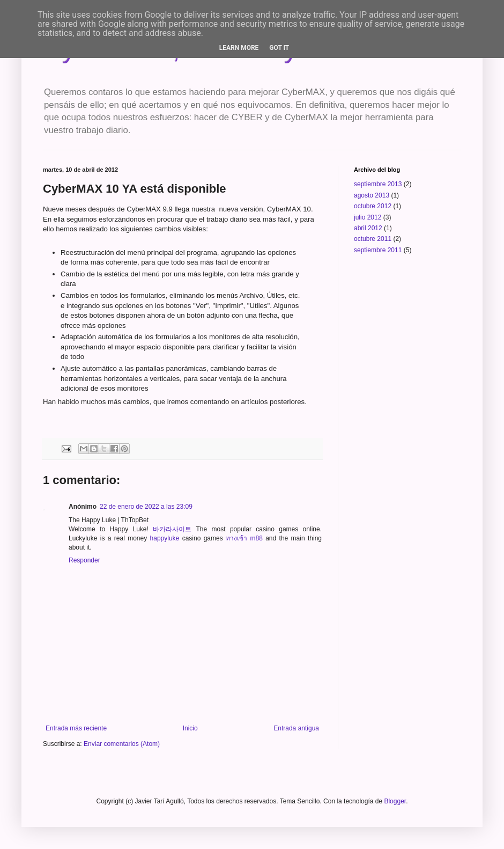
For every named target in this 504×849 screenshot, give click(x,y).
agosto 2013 (372, 195)
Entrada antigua (296, 728)
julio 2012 (368, 217)
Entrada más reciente (76, 728)
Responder (84, 560)
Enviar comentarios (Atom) (122, 744)
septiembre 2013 (378, 184)
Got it (279, 48)
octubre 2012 (373, 206)
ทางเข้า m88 (244, 538)
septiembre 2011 (378, 250)
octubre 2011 (373, 239)
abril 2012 (368, 228)
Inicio (190, 728)
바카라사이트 (172, 529)
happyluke (165, 538)
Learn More (239, 48)
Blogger (395, 801)
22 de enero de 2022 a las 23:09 (146, 507)
